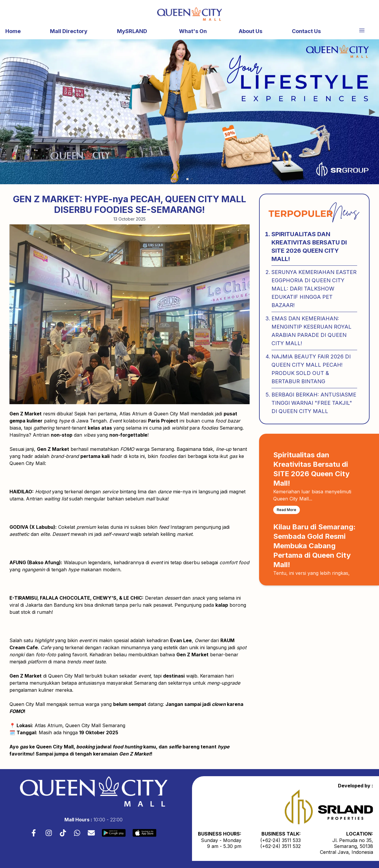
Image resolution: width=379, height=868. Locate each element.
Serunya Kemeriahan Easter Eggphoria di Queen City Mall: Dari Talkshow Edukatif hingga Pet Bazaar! (314, 289)
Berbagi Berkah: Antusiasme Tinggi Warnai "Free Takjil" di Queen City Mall (314, 403)
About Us (251, 31)
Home (13, 31)
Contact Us (306, 31)
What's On (193, 31)
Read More (287, 510)
